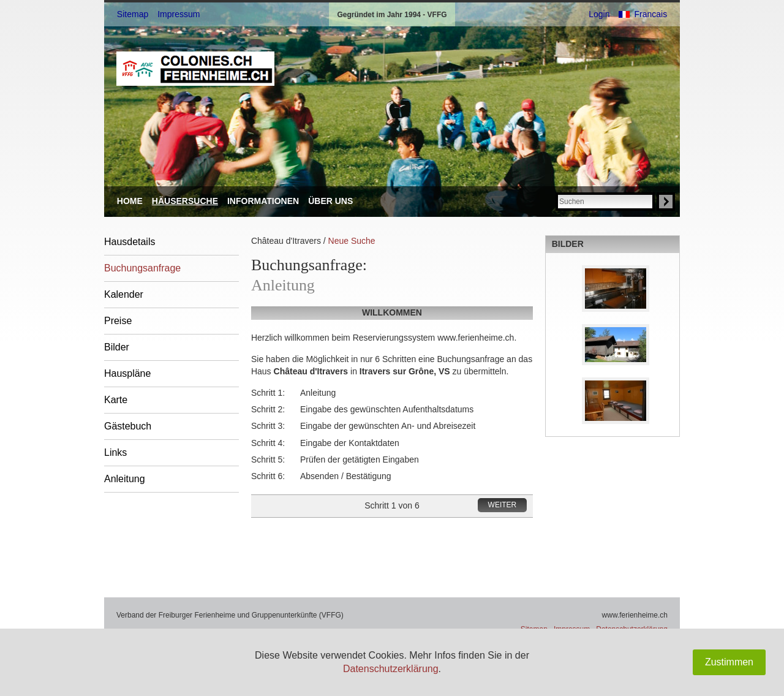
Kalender (124, 294)
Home (130, 201)
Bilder (117, 347)
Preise (118, 321)
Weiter (503, 505)
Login (599, 14)
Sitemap (133, 14)
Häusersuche (185, 201)
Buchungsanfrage (142, 268)
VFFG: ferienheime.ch (195, 69)
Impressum (179, 14)
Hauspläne (127, 373)
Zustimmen (729, 662)
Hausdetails (130, 242)
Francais (650, 14)
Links (115, 452)
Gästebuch (128, 426)
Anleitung (125, 479)
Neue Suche (352, 241)
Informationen (263, 201)
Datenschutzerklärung (391, 669)
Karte (116, 400)
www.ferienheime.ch (635, 615)
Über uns (330, 201)
